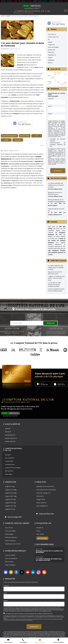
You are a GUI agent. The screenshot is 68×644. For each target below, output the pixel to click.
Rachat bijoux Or (10, 435)
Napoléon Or (52, 55)
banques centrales (27, 161)
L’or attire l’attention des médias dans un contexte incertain (56, 185)
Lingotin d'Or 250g (11, 493)
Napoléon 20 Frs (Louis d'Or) (45, 486)
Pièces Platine (9, 562)
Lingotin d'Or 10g (10, 506)
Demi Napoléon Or (42, 506)
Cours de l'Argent (53, 47)
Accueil (3, 16)
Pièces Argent (9, 534)
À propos (8, 455)
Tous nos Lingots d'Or (13, 517)
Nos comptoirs (10, 458)
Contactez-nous (10, 464)
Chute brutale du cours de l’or (56, 210)
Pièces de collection (11, 537)
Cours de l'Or (52, 34)
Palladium (51, 60)
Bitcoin (50, 63)
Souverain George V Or (43, 493)
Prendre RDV (9, 461)
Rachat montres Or (11, 438)
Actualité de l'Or (44, 523)
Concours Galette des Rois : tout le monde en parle (56, 290)
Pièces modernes (10, 541)
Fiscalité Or (40, 528)
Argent (50, 42)
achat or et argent (6, 185)
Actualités (8, 16)
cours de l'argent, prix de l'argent (19, 164)
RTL (65, 350)
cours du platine (35, 164)
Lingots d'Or (11, 482)
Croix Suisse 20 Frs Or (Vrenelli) (46, 490)
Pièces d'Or (41, 482)
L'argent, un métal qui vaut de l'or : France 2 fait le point (56, 278)
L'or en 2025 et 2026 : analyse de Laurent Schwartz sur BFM (55, 284)
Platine (50, 57)
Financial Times (25, 136)
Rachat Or (8, 432)
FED (12, 168)
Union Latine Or (41, 503)
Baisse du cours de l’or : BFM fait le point (55, 193)
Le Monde (53, 350)
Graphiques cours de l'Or (13, 544)
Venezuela (18, 140)
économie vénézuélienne (9, 136)
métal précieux (22, 106)
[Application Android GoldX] (43, 384)
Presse (61, 189)
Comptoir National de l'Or (15, 49)
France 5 (41, 350)
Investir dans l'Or (53, 37)
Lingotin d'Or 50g (10, 499)
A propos (54, 222)
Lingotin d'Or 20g (10, 503)
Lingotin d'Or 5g (10, 509)
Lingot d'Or (52, 45)
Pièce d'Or (51, 52)
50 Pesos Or (40, 496)
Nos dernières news (45, 544)
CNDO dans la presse (58, 261)
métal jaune (4, 95)
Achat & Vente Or (12, 424)
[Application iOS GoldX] (59, 384)
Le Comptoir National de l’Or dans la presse (34, 343)
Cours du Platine (10, 555)
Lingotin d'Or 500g (11, 490)
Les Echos (35, 355)
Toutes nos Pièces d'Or (45, 514)
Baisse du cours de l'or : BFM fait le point (55, 273)
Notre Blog (8, 474)
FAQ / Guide (40, 534)
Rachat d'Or (52, 50)
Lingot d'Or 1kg (10, 486)
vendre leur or (8, 183)
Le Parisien (27, 350)
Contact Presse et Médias (13, 468)
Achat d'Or (20, 406)
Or (37, 136)
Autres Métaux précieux (15, 551)
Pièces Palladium (10, 565)
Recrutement (9, 471)
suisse (6, 140)
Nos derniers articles (58, 178)
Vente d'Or (35, 406)
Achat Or (8, 428)
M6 (13, 350)
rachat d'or (15, 180)
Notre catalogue (42, 538)
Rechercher (51, 323)
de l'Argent (24, 523)
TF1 (4, 350)
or (30, 67)
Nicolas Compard (53, 205)
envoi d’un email (6, 636)
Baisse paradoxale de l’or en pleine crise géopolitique (57, 201)
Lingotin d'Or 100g (11, 496)
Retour (42, 145)
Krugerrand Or (41, 499)
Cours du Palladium (11, 558)
